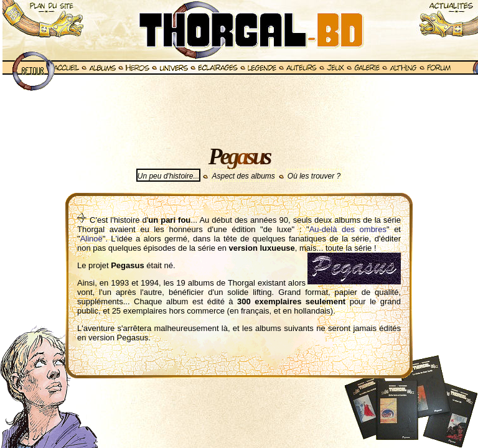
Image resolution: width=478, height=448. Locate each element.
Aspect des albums (243, 176)
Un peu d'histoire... (169, 176)
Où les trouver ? (314, 176)
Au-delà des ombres (348, 229)
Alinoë (91, 239)
